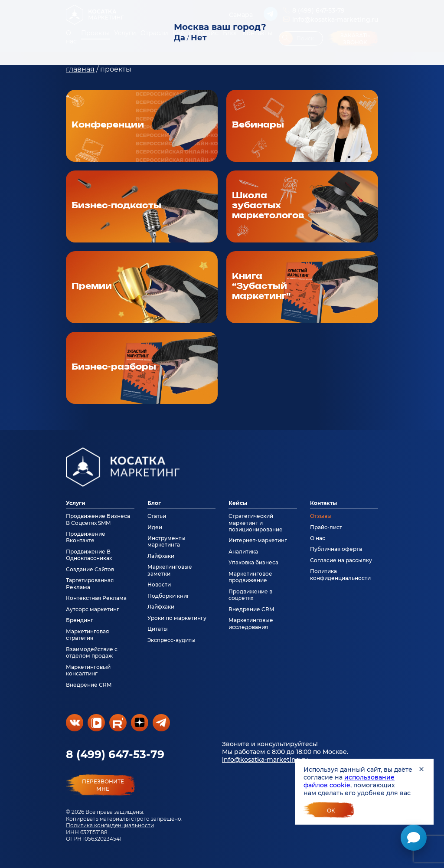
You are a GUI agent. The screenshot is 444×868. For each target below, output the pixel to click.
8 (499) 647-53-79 (115, 754)
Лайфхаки (161, 556)
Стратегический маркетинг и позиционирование (256, 523)
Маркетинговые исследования (251, 623)
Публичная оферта (336, 549)
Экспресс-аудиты (171, 640)
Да (180, 38)
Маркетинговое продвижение (250, 577)
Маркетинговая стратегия (87, 635)
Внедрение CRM (89, 685)
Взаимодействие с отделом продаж (92, 652)
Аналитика (243, 552)
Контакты (323, 503)
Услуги (76, 503)
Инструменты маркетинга (166, 541)
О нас (318, 538)
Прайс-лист (326, 527)
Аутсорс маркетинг (93, 609)
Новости (159, 585)
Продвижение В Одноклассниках (89, 555)
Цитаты (158, 629)
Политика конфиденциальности (110, 825)
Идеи (155, 527)
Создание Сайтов (90, 569)
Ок (331, 811)
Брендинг (80, 620)
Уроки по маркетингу (177, 618)
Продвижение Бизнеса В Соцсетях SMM (98, 519)
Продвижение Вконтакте (86, 537)
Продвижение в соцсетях (250, 595)
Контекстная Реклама (96, 598)
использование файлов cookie (349, 781)
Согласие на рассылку (341, 560)
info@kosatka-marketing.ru (265, 760)
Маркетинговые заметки (170, 570)
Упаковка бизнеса (253, 562)
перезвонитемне (103, 785)
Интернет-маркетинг (258, 540)
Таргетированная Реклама (90, 583)
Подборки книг (168, 596)
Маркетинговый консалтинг (88, 670)
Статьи (157, 516)
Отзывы (321, 516)
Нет (199, 38)
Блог (154, 503)
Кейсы (238, 503)
